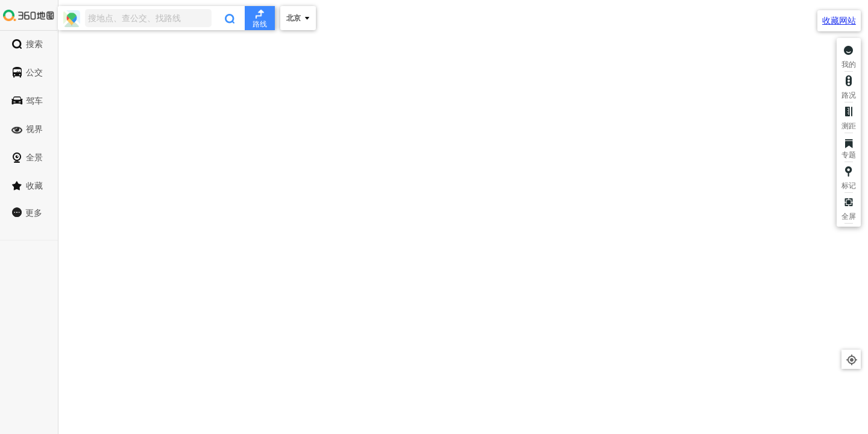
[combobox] (166, 18)
